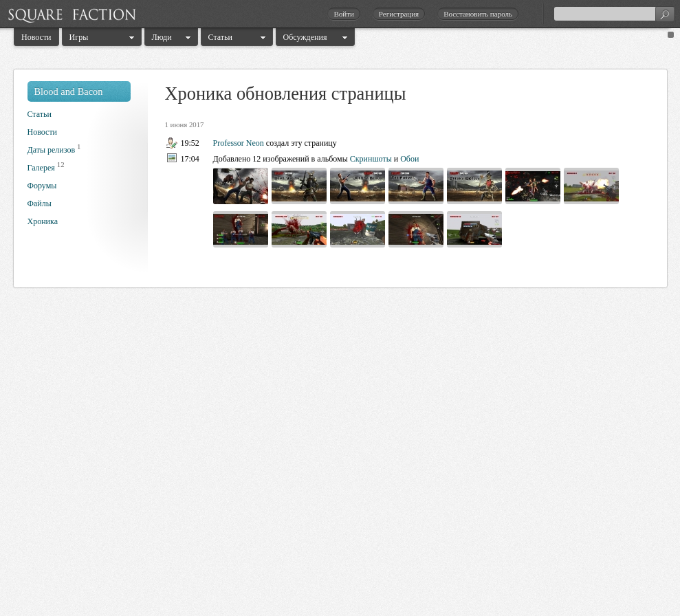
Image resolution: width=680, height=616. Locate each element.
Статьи (220, 37)
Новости (36, 37)
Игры (79, 37)
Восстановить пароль (478, 14)
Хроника (43, 221)
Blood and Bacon (69, 91)
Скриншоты (371, 159)
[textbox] (614, 14)
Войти (343, 14)
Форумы (42, 186)
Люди (162, 37)
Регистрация (399, 14)
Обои (409, 159)
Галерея (41, 168)
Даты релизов (52, 150)
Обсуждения (305, 37)
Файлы (40, 203)
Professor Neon (239, 143)
